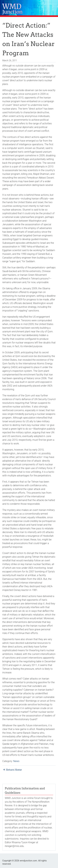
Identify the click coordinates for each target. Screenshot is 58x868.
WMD (12, 9)
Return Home (14, 770)
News (16, 761)
